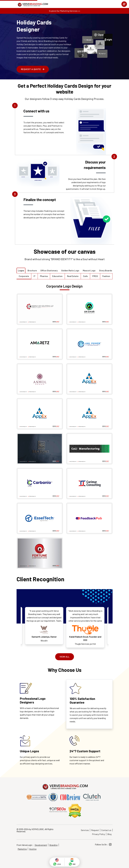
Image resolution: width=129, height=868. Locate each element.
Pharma (44, 276)
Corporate (24, 276)
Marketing (22, 849)
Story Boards (106, 270)
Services (85, 830)
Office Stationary (49, 270)
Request (95, 830)
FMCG (95, 276)
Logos (21, 270)
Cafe (85, 276)
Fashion (106, 276)
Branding (53, 845)
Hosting (33, 849)
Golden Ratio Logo (70, 270)
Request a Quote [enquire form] (33, 69)
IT (34, 276)
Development (41, 845)
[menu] (124, 4)
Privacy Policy (99, 834)
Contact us (106, 830)
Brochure (32, 270)
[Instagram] (110, 845)
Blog (109, 834)
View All (65, 657)
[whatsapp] (57, 862)
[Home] (32, 5)
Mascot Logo (89, 270)
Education (57, 276)
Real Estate (73, 276)
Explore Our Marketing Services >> (65, 11)
